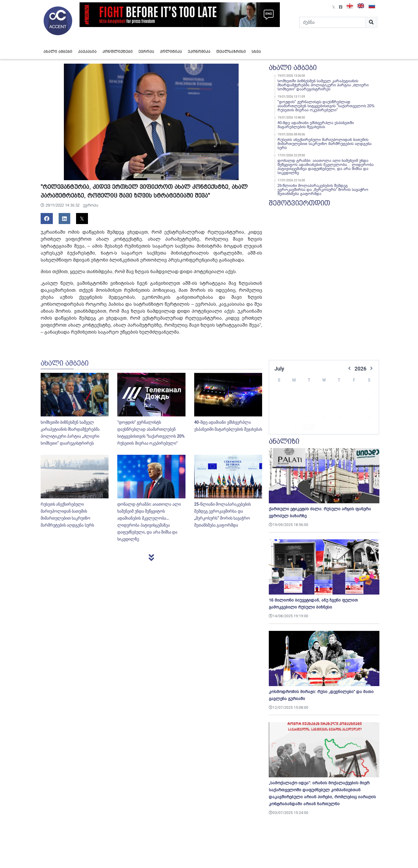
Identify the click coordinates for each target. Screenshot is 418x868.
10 (354, 400)
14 (309, 409)
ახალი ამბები (58, 52)
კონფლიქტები (118, 52)
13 (294, 409)
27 (294, 427)
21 (309, 418)
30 (339, 427)
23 (339, 418)
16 (339, 409)
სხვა (256, 52)
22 (324, 418)
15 (324, 409)
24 (354, 418)
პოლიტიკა (171, 52)
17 (354, 409)
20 (294, 418)
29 (324, 427)
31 (354, 427)
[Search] (332, 22)
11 (369, 400)
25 (369, 418)
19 (279, 418)
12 (279, 409)
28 (309, 427)
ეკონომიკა (199, 52)
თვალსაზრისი (231, 52)
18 (369, 409)
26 (279, 427)
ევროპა (146, 52)
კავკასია (87, 52)
